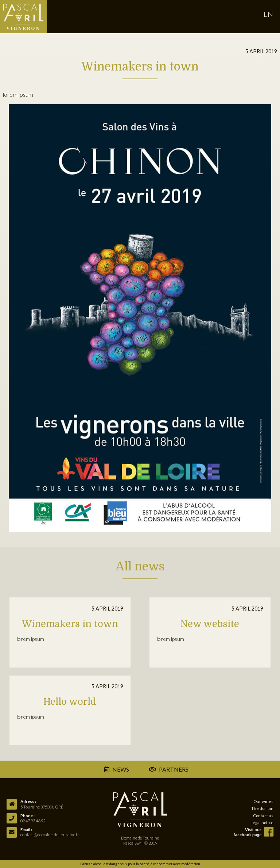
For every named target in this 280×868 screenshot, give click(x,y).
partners (168, 769)
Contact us (263, 816)
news (121, 769)
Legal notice (262, 823)
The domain (262, 808)
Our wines (263, 801)
